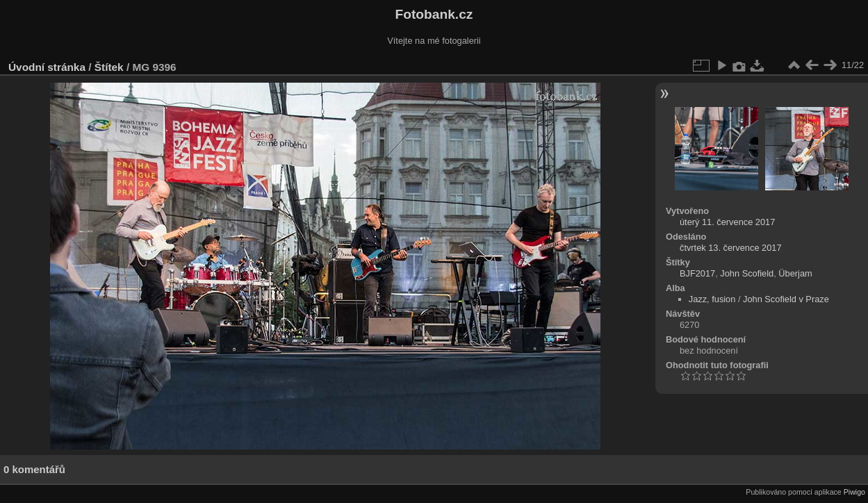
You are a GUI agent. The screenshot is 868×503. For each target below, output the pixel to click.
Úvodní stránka (47, 67)
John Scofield (747, 273)
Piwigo (854, 492)
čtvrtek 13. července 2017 (731, 248)
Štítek (109, 67)
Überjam (795, 273)
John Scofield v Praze (786, 299)
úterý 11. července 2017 (727, 222)
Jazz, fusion (712, 299)
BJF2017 (697, 273)
